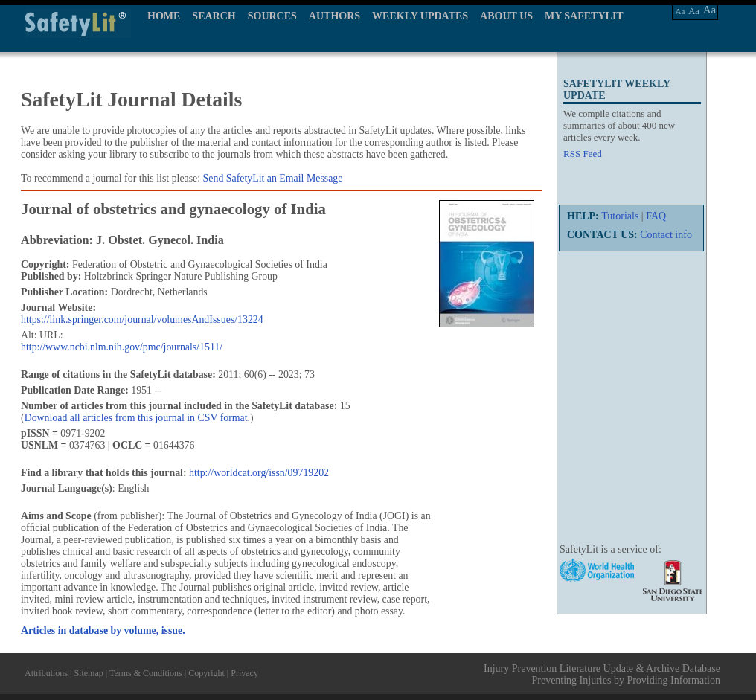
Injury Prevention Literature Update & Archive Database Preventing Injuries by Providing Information (602, 674)
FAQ (656, 216)
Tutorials (620, 216)
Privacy (244, 673)
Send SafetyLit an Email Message (273, 178)
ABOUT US (506, 16)
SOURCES (272, 16)
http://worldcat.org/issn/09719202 (259, 473)
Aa (680, 11)
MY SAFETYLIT (584, 16)
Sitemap (88, 673)
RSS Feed (583, 154)
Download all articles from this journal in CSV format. (137, 418)
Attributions (46, 673)
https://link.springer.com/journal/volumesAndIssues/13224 (142, 320)
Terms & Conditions (146, 673)
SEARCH (214, 16)
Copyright (206, 673)
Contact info (666, 235)
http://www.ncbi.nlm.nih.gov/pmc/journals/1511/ (122, 347)
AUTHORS (334, 16)
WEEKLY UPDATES (420, 16)
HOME (164, 16)
